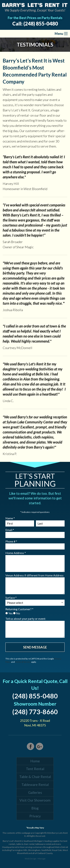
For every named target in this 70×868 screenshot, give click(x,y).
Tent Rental (35, 769)
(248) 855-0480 (41, 24)
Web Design (30, 859)
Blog (35, 808)
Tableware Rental (35, 785)
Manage (42, 859)
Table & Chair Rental (35, 777)
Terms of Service (23, 662)
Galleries (35, 792)
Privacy (35, 816)
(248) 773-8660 (35, 712)
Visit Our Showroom (35, 800)
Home (35, 761)
